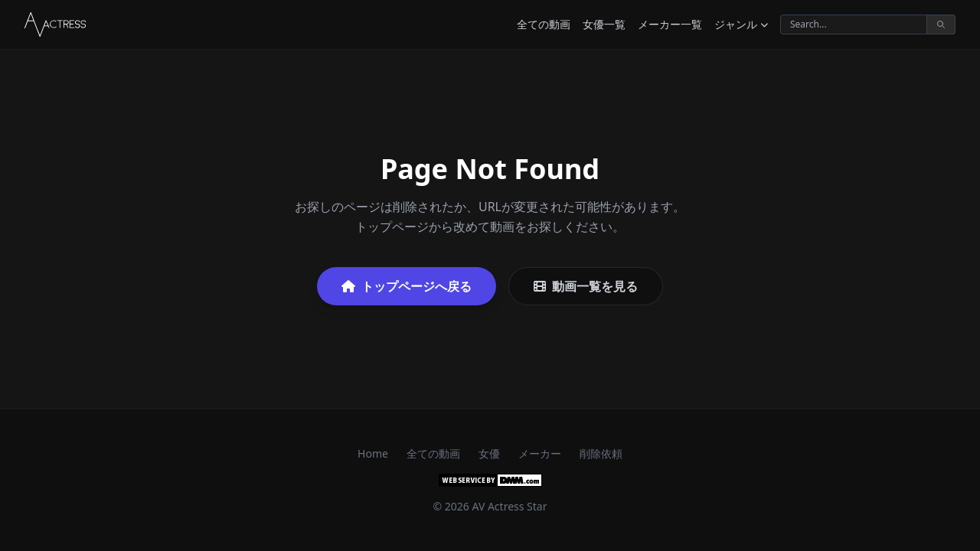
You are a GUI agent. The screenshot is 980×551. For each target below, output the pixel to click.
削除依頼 (601, 453)
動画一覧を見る (586, 286)
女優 (489, 453)
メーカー (540, 453)
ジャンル (741, 24)
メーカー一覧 (670, 24)
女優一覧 (604, 24)
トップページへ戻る (407, 286)
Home (373, 453)
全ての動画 (544, 24)
